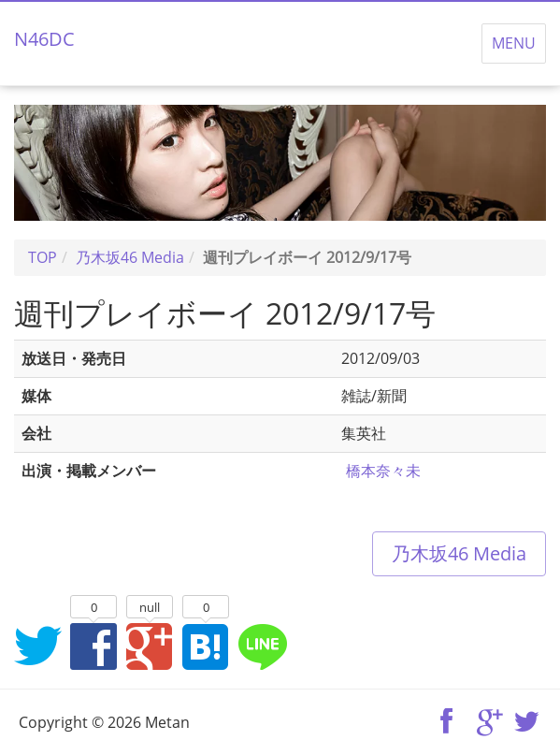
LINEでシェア (262, 646)
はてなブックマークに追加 (206, 646)
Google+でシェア (150, 646)
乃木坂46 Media (459, 553)
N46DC (44, 39)
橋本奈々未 (383, 471)
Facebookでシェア (93, 646)
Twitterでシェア (37, 646)
